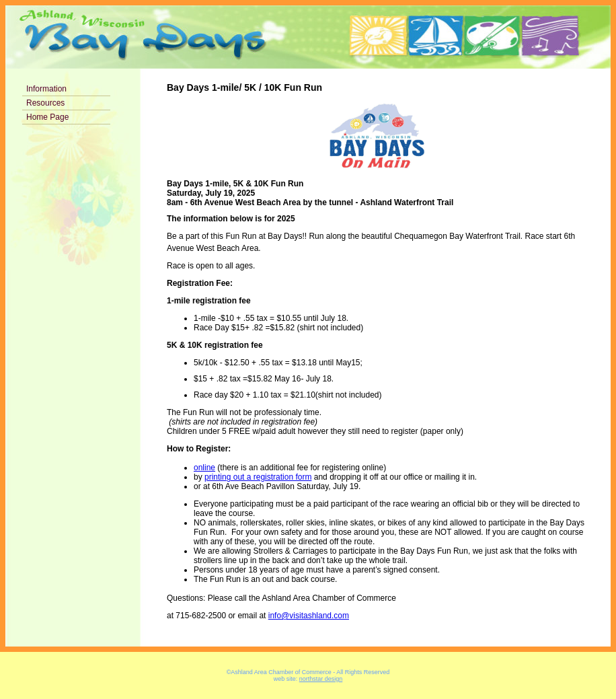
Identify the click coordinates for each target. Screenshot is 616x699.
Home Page (47, 117)
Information (46, 89)
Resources (45, 103)
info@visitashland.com (309, 616)
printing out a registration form (258, 477)
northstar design (321, 679)
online (204, 468)
